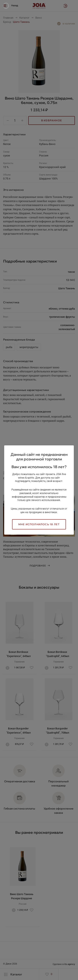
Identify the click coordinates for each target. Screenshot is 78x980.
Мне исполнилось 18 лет (39, 524)
